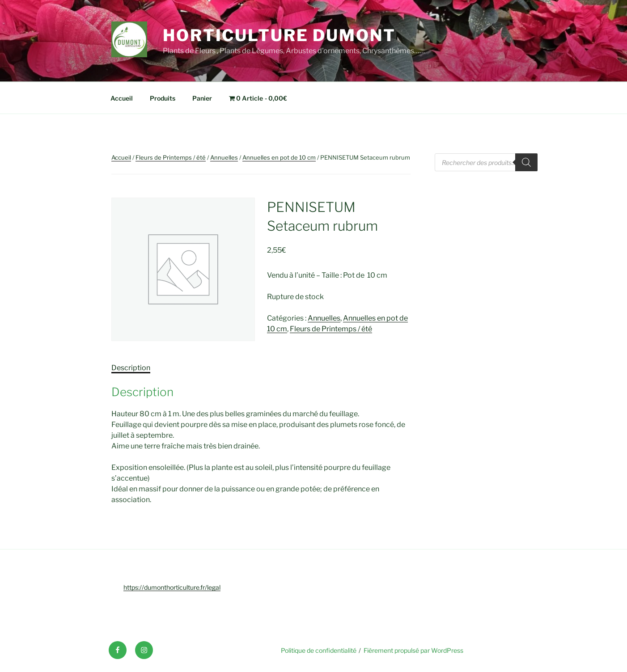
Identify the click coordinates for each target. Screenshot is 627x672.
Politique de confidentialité (319, 650)
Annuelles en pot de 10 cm (279, 157)
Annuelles (224, 157)
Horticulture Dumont (279, 35)
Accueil (122, 98)
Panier (202, 98)
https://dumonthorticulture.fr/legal (172, 587)
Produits (163, 98)
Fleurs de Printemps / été (171, 157)
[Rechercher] (526, 162)
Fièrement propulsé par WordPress (413, 650)
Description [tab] (131, 368)
